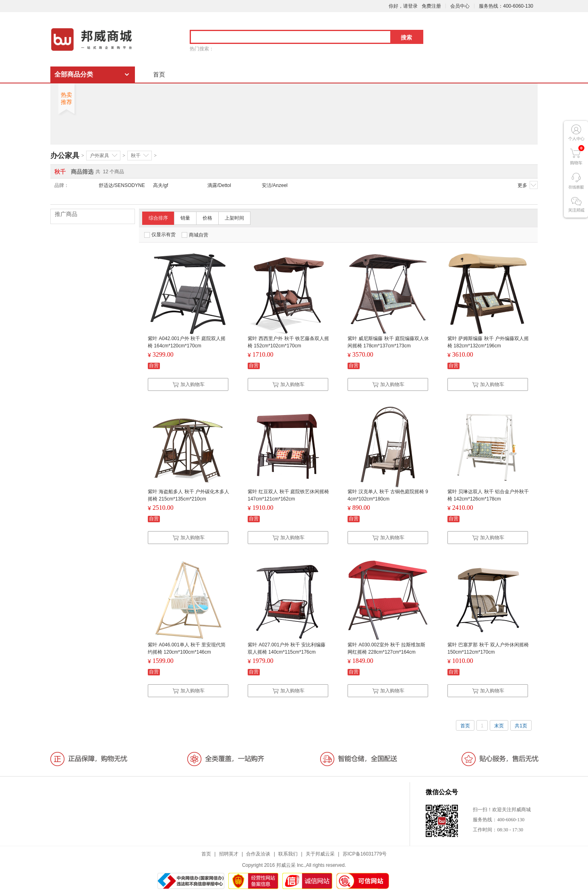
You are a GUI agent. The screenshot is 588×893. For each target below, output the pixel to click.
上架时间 (234, 218)
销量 (185, 218)
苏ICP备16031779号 (365, 854)
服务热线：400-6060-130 (506, 6)
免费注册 (431, 6)
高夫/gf (160, 185)
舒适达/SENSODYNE (122, 185)
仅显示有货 (160, 235)
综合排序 (158, 218)
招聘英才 (229, 854)
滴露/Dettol (219, 185)
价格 (207, 218)
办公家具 (65, 156)
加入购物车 (188, 384)
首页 (159, 74)
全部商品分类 (74, 74)
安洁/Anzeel (275, 185)
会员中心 (460, 6)
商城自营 (195, 235)
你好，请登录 (403, 6)
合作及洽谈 (258, 854)
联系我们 (288, 854)
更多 (528, 185)
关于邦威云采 (320, 854)
